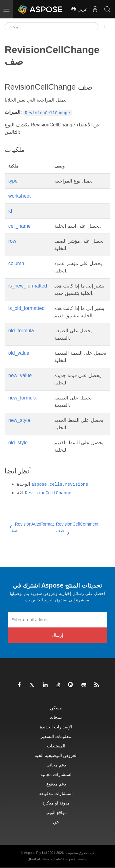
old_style (18, 443)
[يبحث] (52, 27)
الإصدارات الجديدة (56, 727)
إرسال (57, 635)
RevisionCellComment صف (77, 528)
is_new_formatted (28, 286)
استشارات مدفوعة (56, 793)
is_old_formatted (26, 308)
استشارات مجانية (56, 774)
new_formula (22, 398)
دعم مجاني (56, 765)
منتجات (56, 717)
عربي (79, 9)
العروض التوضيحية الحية (56, 755)
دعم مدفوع (56, 784)
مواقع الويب (56, 812)
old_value (19, 353)
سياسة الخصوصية (75, 859)
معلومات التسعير (56, 736)
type (13, 181)
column (16, 263)
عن (56, 822)
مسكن (56, 708)
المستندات (56, 746)
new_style (19, 420)
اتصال (32, 859)
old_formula (21, 331)
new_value (20, 375)
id (10, 211)
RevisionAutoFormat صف (32, 527)
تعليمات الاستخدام (49, 859)
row (12, 241)
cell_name (19, 226)
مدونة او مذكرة (56, 803)
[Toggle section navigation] (104, 27)
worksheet (19, 196)
